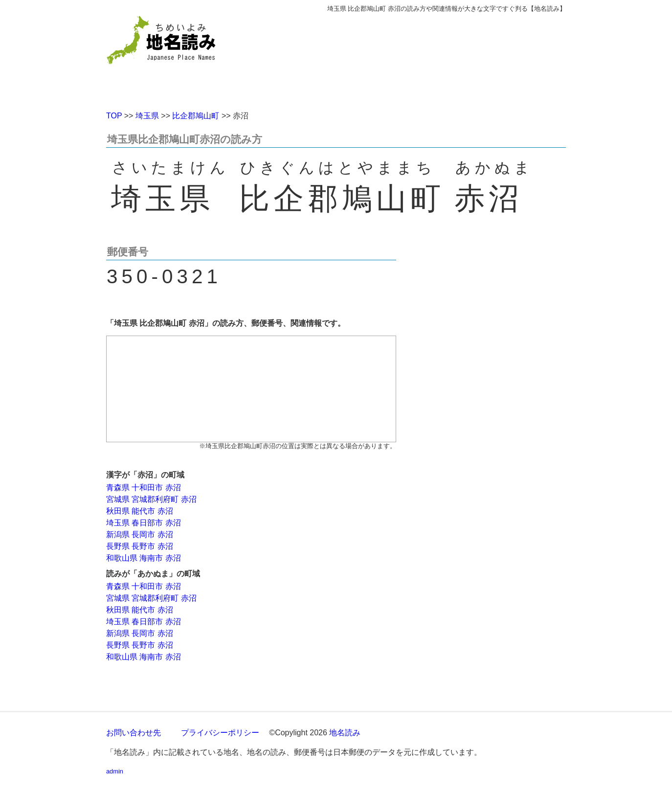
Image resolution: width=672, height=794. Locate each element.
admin (115, 771)
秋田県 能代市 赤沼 (140, 511)
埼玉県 (147, 116)
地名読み (345, 733)
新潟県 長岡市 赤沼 (140, 534)
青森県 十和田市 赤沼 (144, 488)
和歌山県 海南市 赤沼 (144, 558)
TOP (114, 116)
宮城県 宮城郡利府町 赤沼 (151, 499)
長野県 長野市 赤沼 (140, 546)
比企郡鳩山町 (196, 116)
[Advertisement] (407, 58)
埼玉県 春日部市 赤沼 (144, 523)
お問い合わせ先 (134, 733)
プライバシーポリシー (220, 733)
